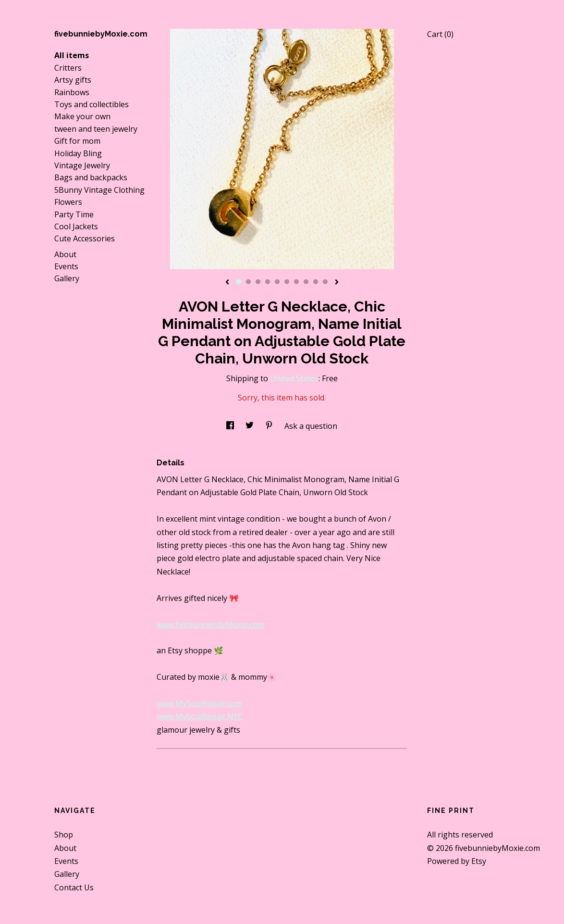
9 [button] (316, 282)
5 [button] (277, 282)
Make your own (82, 116)
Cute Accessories (85, 238)
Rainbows (72, 92)
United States (294, 378)
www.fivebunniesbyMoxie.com (210, 624)
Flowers (68, 202)
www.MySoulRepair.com (199, 703)
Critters (68, 68)
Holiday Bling (78, 153)
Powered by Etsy (457, 861)
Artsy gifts (73, 80)
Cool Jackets (76, 226)
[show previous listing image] (227, 283)
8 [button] (306, 282)
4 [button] (268, 282)
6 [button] (287, 282)
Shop (64, 835)
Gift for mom (77, 141)
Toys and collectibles (92, 104)
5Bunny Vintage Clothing (99, 190)
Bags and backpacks (91, 177)
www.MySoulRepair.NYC (200, 716)
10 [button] (325, 282)
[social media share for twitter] (251, 426)
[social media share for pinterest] (270, 426)
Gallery (67, 278)
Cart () (440, 34)
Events (66, 266)
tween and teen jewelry (96, 129)
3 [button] (258, 282)
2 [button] (248, 282)
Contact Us (74, 887)
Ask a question (311, 426)
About (65, 254)
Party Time (74, 214)
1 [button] (239, 282)
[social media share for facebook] (231, 426)
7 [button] (296, 282)
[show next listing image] (337, 283)
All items (72, 55)
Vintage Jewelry (82, 165)
